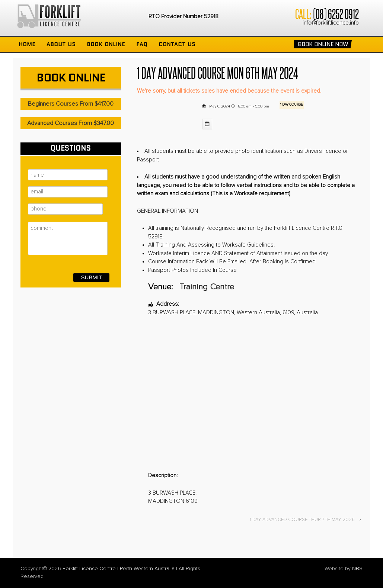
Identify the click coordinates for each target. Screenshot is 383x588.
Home (27, 44)
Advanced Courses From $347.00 (71, 123)
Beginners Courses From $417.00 (71, 104)
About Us (61, 44)
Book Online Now (323, 44)
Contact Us (177, 44)
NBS (357, 569)
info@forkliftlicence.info (331, 23)
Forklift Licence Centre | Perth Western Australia (119, 569)
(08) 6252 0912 (336, 13)
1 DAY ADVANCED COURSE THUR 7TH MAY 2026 (302, 520)
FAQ (142, 44)
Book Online (106, 44)
